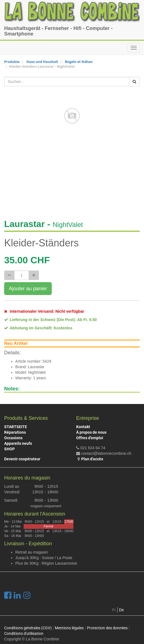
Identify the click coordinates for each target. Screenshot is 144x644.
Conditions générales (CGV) (28, 628)
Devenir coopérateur (22, 459)
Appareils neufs (18, 443)
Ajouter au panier (28, 289)
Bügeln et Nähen (79, 62)
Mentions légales (69, 628)
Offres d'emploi (90, 438)
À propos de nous (91, 432)
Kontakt (83, 427)
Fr (114, 610)
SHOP (9, 449)
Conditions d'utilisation (24, 633)
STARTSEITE (16, 427)
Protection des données (107, 628)
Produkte (12, 62)
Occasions (13, 438)
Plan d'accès (92, 459)
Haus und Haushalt (42, 62)
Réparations (15, 432)
